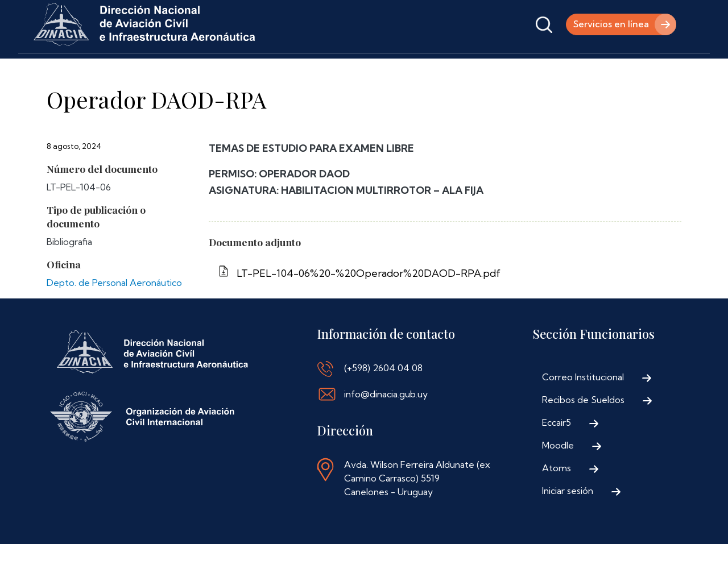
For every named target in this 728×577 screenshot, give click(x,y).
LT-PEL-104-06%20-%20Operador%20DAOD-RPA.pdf (369, 306)
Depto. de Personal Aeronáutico (114, 316)
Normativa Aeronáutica (313, 70)
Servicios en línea (611, 24)
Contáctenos (410, 70)
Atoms (557, 501)
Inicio (48, 70)
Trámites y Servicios (200, 70)
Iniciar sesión (568, 524)
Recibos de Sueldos (583, 433)
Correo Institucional (583, 410)
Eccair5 (557, 455)
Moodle (558, 478)
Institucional (109, 70)
